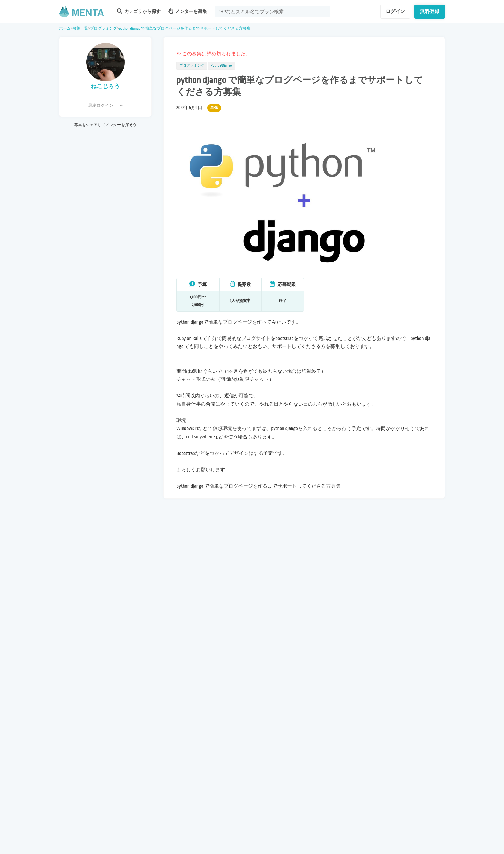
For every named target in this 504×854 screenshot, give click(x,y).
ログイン (396, 11)
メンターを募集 (188, 11)
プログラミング (104, 28)
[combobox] (273, 12)
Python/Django (221, 66)
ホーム (65, 28)
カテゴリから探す (139, 11)
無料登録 (430, 11)
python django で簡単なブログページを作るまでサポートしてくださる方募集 (185, 28)
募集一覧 (81, 28)
